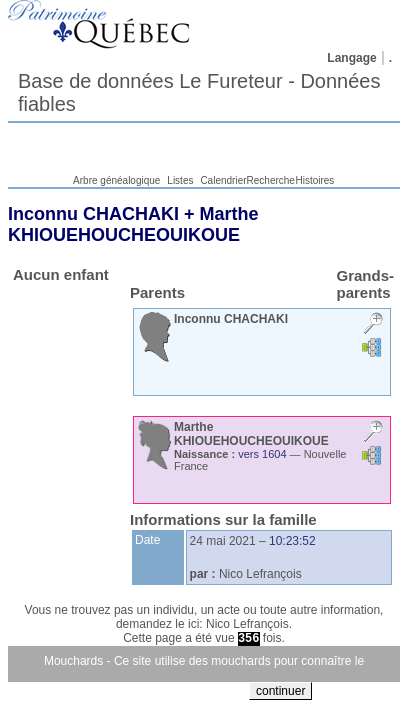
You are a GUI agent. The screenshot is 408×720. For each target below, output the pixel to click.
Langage (351, 58)
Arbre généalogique (116, 180)
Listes (180, 180)
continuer (280, 691)
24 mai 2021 (223, 541)
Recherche (271, 180)
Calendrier (223, 180)
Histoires (314, 180)
